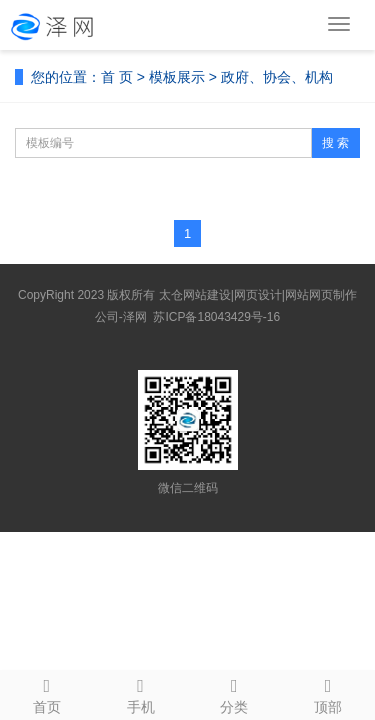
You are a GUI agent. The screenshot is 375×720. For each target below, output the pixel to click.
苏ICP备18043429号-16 (216, 317)
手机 (141, 693)
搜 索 (335, 143)
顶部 (328, 693)
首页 (47, 693)
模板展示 (177, 77)
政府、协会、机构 (277, 77)
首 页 (117, 77)
